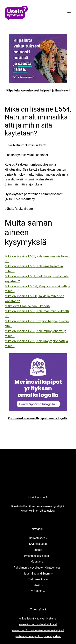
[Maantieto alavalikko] (45, 562)
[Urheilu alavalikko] (43, 585)
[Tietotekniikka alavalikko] (47, 579)
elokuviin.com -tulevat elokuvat (38, 624)
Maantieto (37, 562)
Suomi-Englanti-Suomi (37, 574)
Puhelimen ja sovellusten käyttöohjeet (37, 568)
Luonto (38, 550)
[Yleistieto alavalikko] (44, 591)
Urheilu (37, 585)
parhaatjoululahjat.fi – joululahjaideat (38, 636)
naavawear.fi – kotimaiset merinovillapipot (38, 630)
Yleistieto (37, 591)
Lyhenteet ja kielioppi (37, 556)
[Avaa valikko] (69, 13)
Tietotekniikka (37, 579)
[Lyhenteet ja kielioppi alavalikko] (51, 556)
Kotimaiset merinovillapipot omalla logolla (38, 418)
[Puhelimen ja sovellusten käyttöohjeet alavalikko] (61, 568)
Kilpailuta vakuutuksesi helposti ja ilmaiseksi (38, 90)
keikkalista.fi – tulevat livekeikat (38, 619)
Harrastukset (37, 538)
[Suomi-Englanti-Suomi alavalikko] (52, 574)
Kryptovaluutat (38, 544)
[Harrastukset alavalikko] (46, 538)
